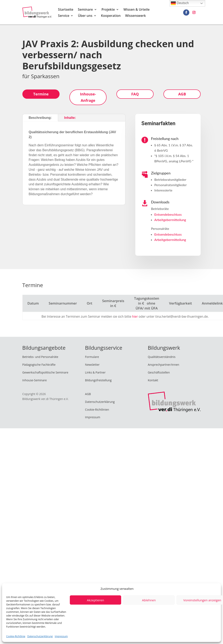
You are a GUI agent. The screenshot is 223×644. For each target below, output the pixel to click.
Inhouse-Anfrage (88, 97)
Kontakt (153, 380)
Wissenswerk (136, 16)
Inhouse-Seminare (35, 380)
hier (135, 317)
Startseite (66, 10)
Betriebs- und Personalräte (40, 357)
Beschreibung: (40, 118)
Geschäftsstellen (159, 372)
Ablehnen (149, 600)
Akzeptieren (95, 600)
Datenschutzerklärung (40, 636)
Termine (41, 94)
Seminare (85, 10)
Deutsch (180, 3)
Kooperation (111, 16)
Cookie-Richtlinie (16, 636)
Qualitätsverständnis (162, 357)
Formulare (92, 357)
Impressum (61, 636)
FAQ (135, 94)
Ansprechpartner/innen (164, 365)
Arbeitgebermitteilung (170, 220)
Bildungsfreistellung (98, 380)
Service (64, 16)
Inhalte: (70, 118)
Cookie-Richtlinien (97, 410)
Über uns (85, 16)
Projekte (108, 10)
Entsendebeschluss (168, 214)
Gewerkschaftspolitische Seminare (45, 372)
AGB (182, 94)
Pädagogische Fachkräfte (39, 365)
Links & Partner (95, 372)
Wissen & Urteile (136, 10)
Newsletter (92, 365)
